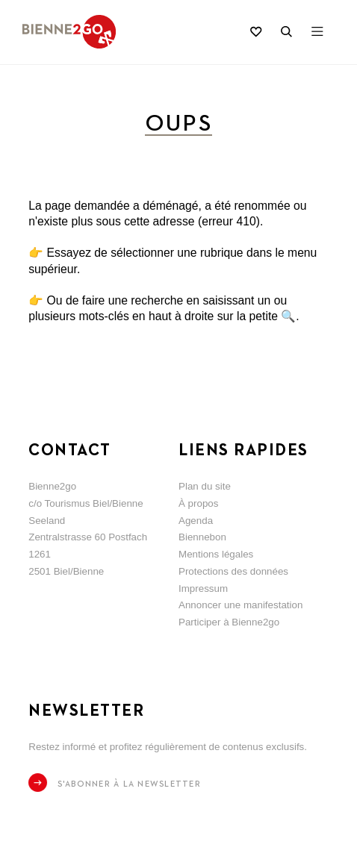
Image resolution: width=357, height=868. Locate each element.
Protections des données (233, 571)
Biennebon (202, 537)
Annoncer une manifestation (240, 605)
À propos (198, 503)
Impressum (203, 588)
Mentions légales (216, 554)
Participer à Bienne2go (229, 622)
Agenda (196, 521)
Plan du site (205, 486)
